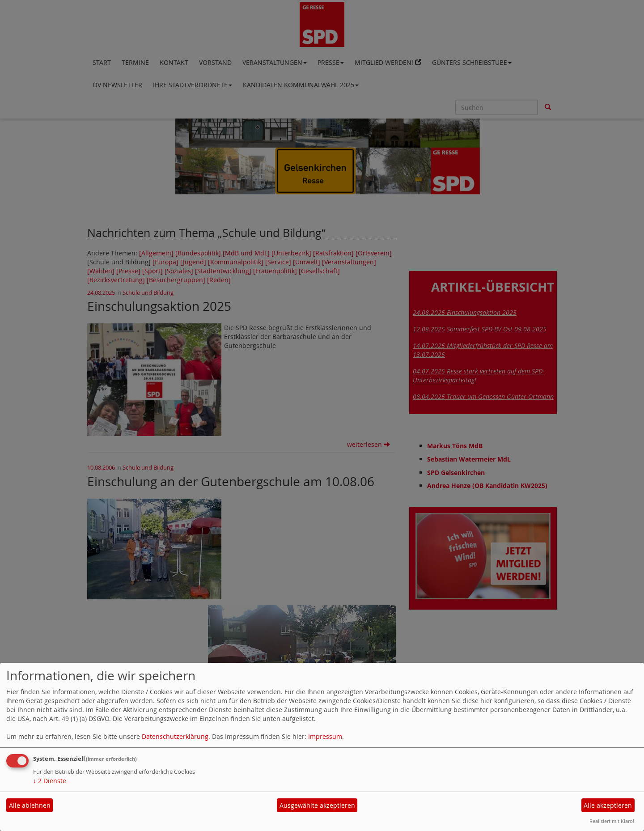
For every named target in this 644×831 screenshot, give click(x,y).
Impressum (325, 736)
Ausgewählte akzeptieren (317, 805)
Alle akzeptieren (608, 805)
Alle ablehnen (30, 805)
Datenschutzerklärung (175, 736)
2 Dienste (50, 781)
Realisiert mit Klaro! (612, 821)
